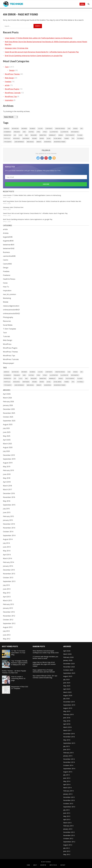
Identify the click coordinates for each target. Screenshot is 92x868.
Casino (6, 260)
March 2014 (7, 558)
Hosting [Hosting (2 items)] (31, 132)
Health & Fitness (9, 279)
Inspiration (9, 100)
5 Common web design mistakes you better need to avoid (45, 657)
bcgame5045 (8, 237)
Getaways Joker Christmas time (17, 48)
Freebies (8, 82)
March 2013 (7, 601)
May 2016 (7, 501)
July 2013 (6, 585)
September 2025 (9, 421)
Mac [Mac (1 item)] (26, 135)
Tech (7, 67)
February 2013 (8, 604)
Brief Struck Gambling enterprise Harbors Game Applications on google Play (34, 56)
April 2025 (7, 440)
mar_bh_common (9, 294)
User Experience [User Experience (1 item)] (19, 142)
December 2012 (9, 612)
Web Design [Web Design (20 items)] (30, 142)
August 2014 (8, 539)
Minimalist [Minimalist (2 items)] (52, 135)
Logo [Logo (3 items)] (21, 135)
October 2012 (8, 620)
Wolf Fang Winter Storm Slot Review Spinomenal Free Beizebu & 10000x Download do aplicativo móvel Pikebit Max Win (42, 201)
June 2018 (7, 474)
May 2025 (7, 436)
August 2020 (8, 447)
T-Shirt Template (9, 329)
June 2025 (7, 432)
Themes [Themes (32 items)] (66, 138)
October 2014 (8, 532)
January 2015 (8, 520)
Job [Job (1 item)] (15, 135)
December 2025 (9, 409)
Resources (7, 321)
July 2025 (6, 428)
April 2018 (7, 482)
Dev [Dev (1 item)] (82, 128)
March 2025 (7, 444)
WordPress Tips (11, 96)
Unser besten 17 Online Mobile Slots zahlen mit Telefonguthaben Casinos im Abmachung (39, 38)
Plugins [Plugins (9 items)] (80, 135)
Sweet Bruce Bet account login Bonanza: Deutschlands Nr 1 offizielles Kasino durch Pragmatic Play (42, 52)
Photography (8, 317)
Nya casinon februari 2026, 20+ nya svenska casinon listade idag (45, 677)
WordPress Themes (12, 74)
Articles (6, 233)
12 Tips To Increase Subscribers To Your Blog (18, 653)
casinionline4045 (9, 256)
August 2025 (8, 424)
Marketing (7, 298)
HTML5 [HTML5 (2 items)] (45, 132)
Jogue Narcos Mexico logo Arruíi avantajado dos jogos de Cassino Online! (44, 664)
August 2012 (8, 627)
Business (6, 252)
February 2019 (8, 470)
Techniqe (48, 862)
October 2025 (8, 417)
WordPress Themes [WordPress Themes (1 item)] (60, 142)
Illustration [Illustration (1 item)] (54, 132)
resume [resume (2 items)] (34, 138)
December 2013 (9, 570)
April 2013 (7, 597)
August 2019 (8, 463)
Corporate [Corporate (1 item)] (49, 128)
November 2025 (9, 413)
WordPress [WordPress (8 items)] (48, 142)
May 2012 (7, 639)
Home (5, 283)
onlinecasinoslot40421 (11, 310)
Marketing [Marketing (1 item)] (43, 135)
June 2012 (7, 635)
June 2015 (7, 512)
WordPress (7, 344)
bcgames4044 (8, 241)
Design (12, 70)
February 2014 (8, 562)
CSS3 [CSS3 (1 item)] (69, 128)
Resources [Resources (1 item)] (16, 138)
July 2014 (6, 543)
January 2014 (8, 566)
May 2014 (7, 551)
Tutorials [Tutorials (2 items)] (80, 138)
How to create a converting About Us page (18, 678)
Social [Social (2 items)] (49, 138)
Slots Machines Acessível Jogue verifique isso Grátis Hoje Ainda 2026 (46, 652)
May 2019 (7, 467)
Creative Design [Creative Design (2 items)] (60, 128)
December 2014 (9, 524)
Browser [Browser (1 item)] (24, 128)
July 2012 (6, 631)
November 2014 (9, 528)
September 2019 (9, 459)
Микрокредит (9, 363)
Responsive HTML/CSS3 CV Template (20, 688)
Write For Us (53, 865)
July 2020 (6, 451)
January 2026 (8, 405)
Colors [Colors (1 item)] (40, 128)
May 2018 (7, 478)
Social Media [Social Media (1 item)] (57, 138)
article (7, 85)
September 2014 (9, 535)
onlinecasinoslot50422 (11, 313)
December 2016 (9, 493)
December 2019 (9, 455)
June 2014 (7, 547)
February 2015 (8, 516)
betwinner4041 (9, 245)
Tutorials (6, 336)
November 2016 (9, 497)
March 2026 (7, 398)
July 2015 (6, 509)
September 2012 (9, 623)
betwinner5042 (9, 248)
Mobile (6, 302)
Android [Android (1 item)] (6, 128)
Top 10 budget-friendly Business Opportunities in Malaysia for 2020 (19, 663)
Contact (63, 865)
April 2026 (7, 394)
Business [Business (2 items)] (32, 128)
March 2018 (7, 486)
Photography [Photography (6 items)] (70, 135)
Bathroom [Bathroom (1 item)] (15, 128)
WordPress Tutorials (13, 93)
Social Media (8, 325)
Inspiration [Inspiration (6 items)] (7, 135)
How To (6, 287)
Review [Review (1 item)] (42, 138)
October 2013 (8, 578)
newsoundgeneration (11, 306)
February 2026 (8, 402)
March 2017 (7, 490)
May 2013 (7, 593)
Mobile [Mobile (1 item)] (61, 135)
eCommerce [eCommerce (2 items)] (7, 132)
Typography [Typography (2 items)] (8, 142)
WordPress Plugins (12, 89)
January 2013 (8, 608)
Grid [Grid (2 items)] (24, 132)
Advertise (43, 865)
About (35, 865)
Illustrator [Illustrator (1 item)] (64, 132)
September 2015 (9, 505)
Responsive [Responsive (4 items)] (26, 138)
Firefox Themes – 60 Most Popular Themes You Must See (14, 672)
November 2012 (9, 616)
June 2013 (7, 589)
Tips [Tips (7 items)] (73, 138)
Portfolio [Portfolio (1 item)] (7, 138)
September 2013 (9, 581)
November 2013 (9, 574)
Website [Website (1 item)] (39, 142)
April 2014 (7, 555)
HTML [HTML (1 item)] (38, 132)
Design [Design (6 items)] (75, 128)
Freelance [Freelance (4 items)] (17, 132)
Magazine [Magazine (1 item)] (34, 135)
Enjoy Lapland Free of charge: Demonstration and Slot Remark (44, 671)
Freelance (7, 275)
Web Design (9, 78)
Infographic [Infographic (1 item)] (75, 132)
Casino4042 (7, 264)
